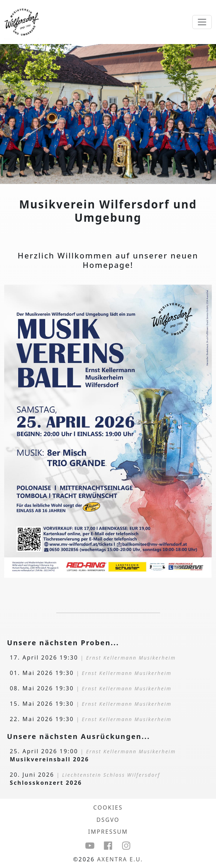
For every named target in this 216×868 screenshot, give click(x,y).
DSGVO (108, 820)
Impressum (108, 832)
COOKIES (108, 807)
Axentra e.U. (120, 859)
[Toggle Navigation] (202, 22)
